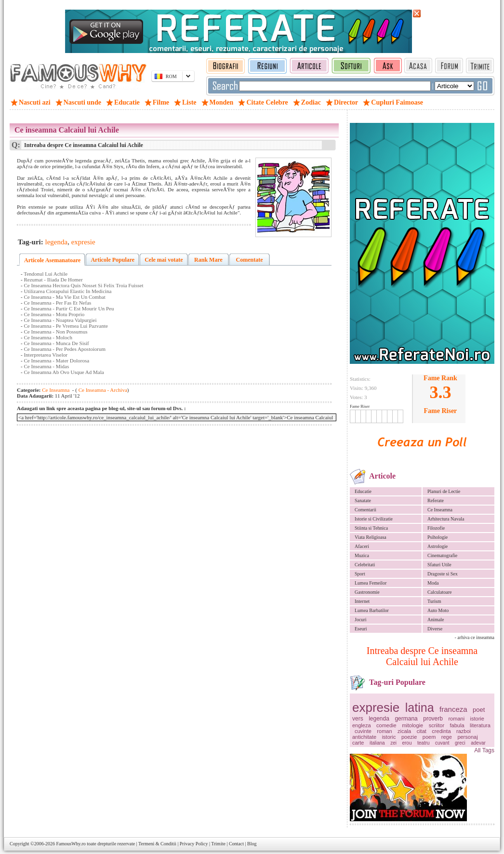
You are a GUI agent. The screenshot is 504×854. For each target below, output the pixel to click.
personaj (467, 737)
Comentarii (365, 510)
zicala (404, 731)
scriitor (437, 725)
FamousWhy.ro (71, 844)
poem (429, 737)
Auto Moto (438, 610)
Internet (362, 601)
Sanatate (363, 500)
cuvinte (363, 731)
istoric (389, 737)
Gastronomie (367, 592)
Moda (433, 583)
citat (422, 731)
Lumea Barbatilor (372, 610)
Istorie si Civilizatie (374, 519)
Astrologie (438, 546)
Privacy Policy (194, 844)
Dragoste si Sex (443, 574)
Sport (360, 574)
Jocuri (360, 620)
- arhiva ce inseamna (475, 637)
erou (407, 743)
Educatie (363, 491)
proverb (433, 719)
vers (358, 719)
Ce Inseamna (440, 510)
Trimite (218, 844)
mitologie (412, 725)
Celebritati (365, 565)
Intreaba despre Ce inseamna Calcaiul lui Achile (422, 656)
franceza (453, 709)
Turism (434, 601)
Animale (436, 620)
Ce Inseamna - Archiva (102, 390)
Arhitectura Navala (446, 519)
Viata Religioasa (371, 537)
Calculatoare (440, 592)
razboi (464, 731)
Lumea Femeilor (371, 583)
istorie (477, 719)
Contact (236, 844)
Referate (436, 500)
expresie (376, 707)
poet (479, 710)
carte (358, 743)
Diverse (435, 629)
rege (447, 737)
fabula (457, 725)
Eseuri (361, 629)
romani (456, 719)
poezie (409, 737)
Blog (252, 844)
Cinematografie (442, 555)
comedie (386, 725)
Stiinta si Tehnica (371, 528)
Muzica (362, 555)
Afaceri (362, 546)
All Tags (484, 750)
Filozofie (436, 528)
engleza (362, 725)
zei (393, 743)
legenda (379, 719)
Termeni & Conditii (157, 844)
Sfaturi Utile (439, 565)
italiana (377, 743)
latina (420, 707)
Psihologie (438, 537)
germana (406, 719)
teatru (424, 743)
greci (460, 743)
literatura (480, 725)
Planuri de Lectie (444, 491)
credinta (441, 731)
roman (384, 731)
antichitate (364, 737)
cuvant (442, 743)
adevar (478, 743)
